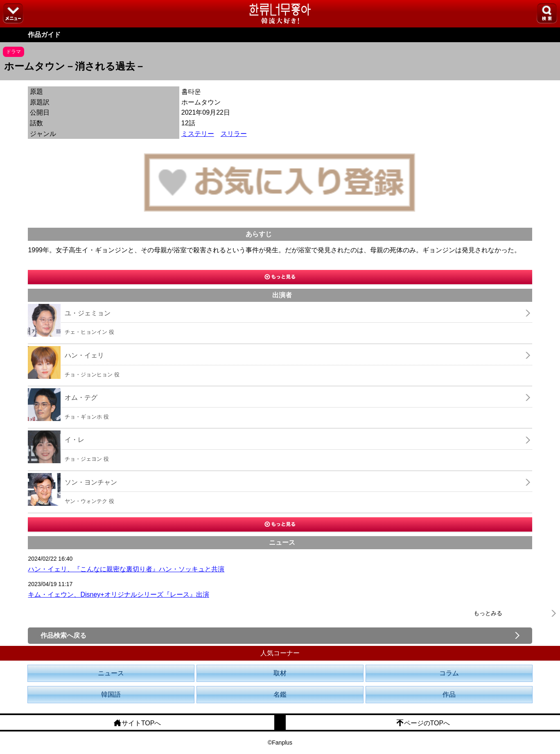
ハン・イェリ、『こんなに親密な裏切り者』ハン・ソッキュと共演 (126, 569)
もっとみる (488, 613)
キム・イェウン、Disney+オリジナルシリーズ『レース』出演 (118, 594)
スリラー (234, 134)
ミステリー (198, 134)
